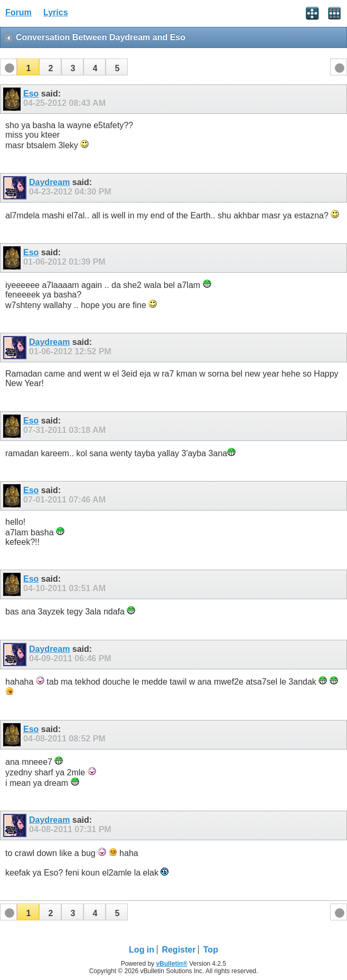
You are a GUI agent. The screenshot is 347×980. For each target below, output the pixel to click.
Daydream (49, 182)
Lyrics (56, 12)
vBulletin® (172, 964)
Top (211, 950)
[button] (28, 67)
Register (179, 950)
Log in (142, 950)
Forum (18, 12)
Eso (31, 94)
